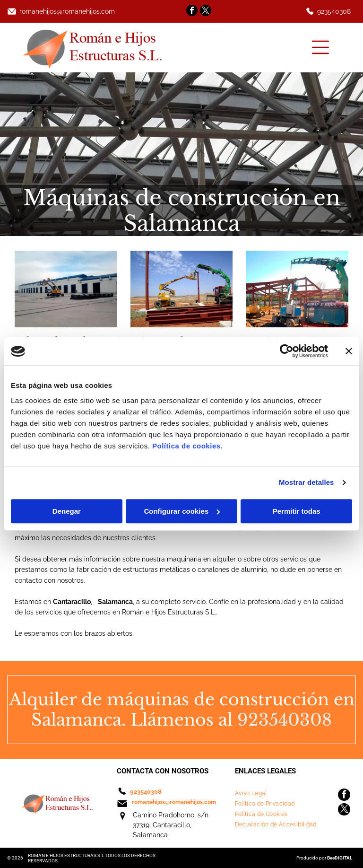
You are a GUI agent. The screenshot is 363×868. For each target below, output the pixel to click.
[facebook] (192, 12)
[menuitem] (280, 793)
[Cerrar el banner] (349, 351)
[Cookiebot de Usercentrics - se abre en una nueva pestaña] (287, 351)
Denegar (67, 511)
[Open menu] (320, 47)
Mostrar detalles (307, 483)
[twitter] (206, 12)
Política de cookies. (187, 446)
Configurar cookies (182, 511)
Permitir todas (297, 511)
